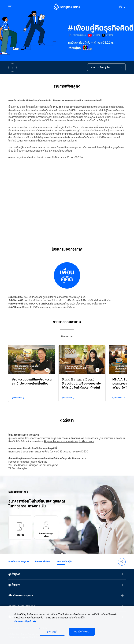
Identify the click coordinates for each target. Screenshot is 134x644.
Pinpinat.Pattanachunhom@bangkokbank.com (69, 442)
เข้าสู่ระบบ (122, 6)
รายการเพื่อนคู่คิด (65, 561)
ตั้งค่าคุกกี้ (52, 632)
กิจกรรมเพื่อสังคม (43, 561)
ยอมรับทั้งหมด (82, 632)
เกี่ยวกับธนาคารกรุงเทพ (19, 561)
